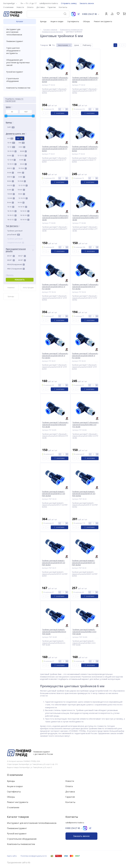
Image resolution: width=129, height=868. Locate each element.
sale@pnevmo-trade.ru (49, 3)
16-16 (11, 207)
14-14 (21, 202)
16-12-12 (12, 220)
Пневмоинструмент (20, 41)
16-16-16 (12, 211)
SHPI (11, 127)
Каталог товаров (18, 817)
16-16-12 (12, 215)
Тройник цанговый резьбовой (15, 233)
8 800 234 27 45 (90, 14)
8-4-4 (11, 202)
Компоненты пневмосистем (20, 88)
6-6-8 (11, 173)
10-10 (11, 143)
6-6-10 (11, 185)
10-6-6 (21, 190)
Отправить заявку (69, 3)
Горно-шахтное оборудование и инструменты (20, 51)
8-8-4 (11, 181)
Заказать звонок (87, 3)
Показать (20, 280)
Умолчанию (63, 45)
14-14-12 (25, 211)
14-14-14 (22, 207)
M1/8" (22, 260)
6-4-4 (11, 190)
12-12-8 (11, 160)
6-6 (20, 138)
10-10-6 (23, 168)
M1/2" (22, 256)
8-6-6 (22, 194)
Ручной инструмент (20, 72)
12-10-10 (23, 198)
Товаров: (44, 45)
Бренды (43, 21)
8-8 (22, 143)
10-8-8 (11, 194)
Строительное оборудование (20, 80)
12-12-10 (23, 185)
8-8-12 (11, 168)
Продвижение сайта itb (19, 863)
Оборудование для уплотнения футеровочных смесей (20, 63)
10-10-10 (12, 151)
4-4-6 (22, 177)
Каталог (20, 21)
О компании (15, 775)
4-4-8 (23, 160)
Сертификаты (73, 21)
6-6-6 (11, 155)
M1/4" (11, 256)
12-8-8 (11, 198)
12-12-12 (22, 155)
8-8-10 (11, 177)
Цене (77, 45)
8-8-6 (21, 173)
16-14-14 (25, 220)
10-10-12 (12, 164)
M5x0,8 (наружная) (16, 264)
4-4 (10, 138)
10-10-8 (22, 181)
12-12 (11, 147)
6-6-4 (23, 164)
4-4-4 (22, 147)
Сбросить (10, 275)
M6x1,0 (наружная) (16, 269)
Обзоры (86, 21)
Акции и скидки (57, 21)
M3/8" (11, 260)
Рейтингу (87, 45)
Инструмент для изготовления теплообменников (20, 32)
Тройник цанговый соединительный (16, 241)
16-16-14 (25, 215)
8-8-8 (23, 151)
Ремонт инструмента (103, 21)
